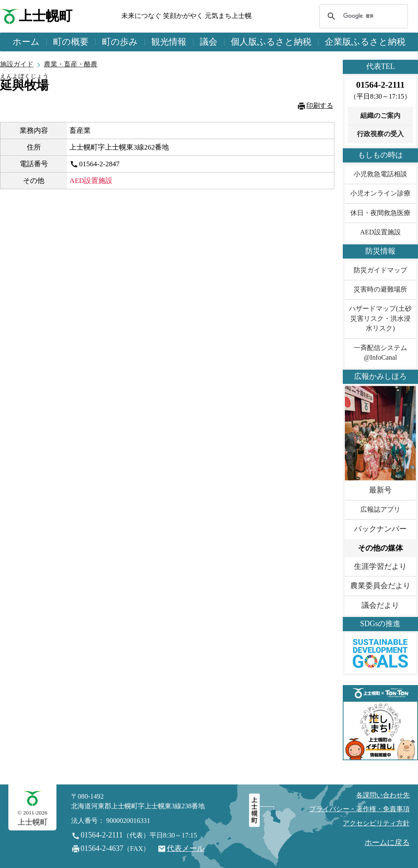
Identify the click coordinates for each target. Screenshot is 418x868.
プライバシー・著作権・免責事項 (359, 809)
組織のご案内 (380, 116)
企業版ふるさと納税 (365, 42)
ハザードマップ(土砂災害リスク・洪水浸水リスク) (380, 319)
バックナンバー (380, 529)
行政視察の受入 (380, 134)
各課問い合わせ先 (383, 795)
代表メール (186, 848)
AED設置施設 (380, 232)
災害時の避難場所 (380, 289)
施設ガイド (17, 64)
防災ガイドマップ (380, 270)
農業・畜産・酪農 (71, 64)
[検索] (362, 16)
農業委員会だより (380, 586)
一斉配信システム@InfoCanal (380, 353)
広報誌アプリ (380, 510)
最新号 (380, 490)
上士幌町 (46, 16)
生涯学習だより (380, 566)
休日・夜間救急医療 (380, 213)
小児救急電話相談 (380, 174)
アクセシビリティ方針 (376, 823)
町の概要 (71, 42)
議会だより (380, 605)
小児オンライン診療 (380, 193)
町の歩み (120, 42)
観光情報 (169, 42)
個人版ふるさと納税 (271, 42)
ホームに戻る (387, 843)
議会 (209, 42)
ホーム (26, 42)
